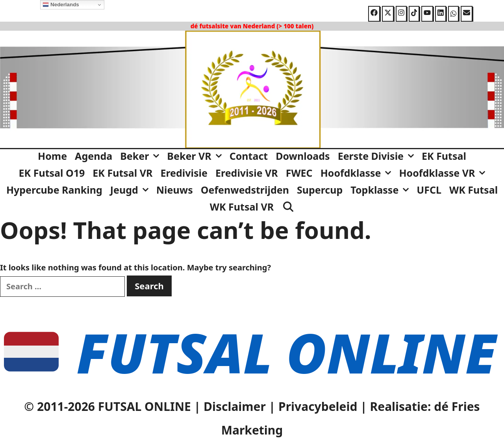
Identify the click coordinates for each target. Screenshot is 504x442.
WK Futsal (473, 190)
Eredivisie (184, 173)
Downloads (303, 156)
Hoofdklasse (358, 173)
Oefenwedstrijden (245, 190)
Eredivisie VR (247, 173)
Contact (249, 156)
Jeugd (131, 190)
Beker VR (196, 156)
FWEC (299, 173)
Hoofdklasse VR (444, 173)
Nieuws (175, 190)
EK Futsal (444, 156)
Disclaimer (235, 406)
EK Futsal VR (122, 173)
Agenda (94, 156)
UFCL (429, 190)
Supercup (320, 190)
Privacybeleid (318, 406)
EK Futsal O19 (52, 173)
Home (52, 156)
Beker (142, 156)
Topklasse (382, 190)
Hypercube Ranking (54, 190)
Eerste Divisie (378, 156)
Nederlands (61, 5)
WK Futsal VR (242, 207)
